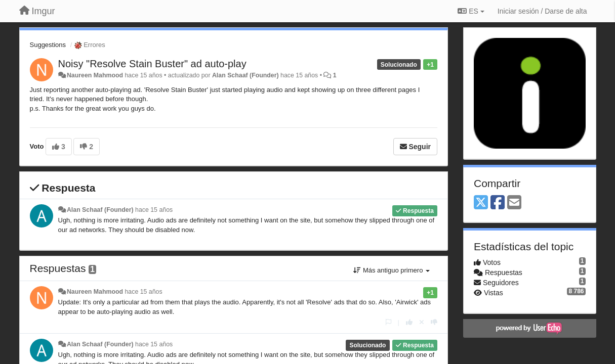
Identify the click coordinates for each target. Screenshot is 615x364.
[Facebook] (498, 203)
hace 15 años (154, 210)
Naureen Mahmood (95, 75)
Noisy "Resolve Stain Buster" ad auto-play (152, 64)
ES (471, 11)
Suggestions (48, 45)
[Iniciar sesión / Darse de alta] (542, 11)
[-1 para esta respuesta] (434, 322)
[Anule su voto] (422, 322)
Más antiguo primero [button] (392, 270)
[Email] (514, 203)
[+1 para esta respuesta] (409, 322)
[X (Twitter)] (481, 203)
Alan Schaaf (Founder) (245, 75)
